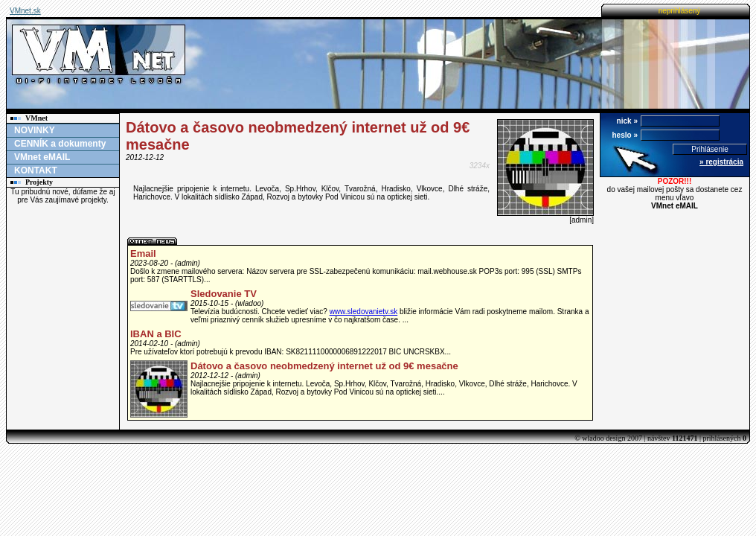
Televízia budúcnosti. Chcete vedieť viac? (260, 312)
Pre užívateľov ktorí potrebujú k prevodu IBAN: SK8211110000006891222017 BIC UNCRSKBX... (291, 352)
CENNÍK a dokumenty (60, 144)
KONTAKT (36, 170)
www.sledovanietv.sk (364, 312)
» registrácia (721, 162)
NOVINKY (35, 130)
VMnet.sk (25, 11)
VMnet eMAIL (42, 157)
